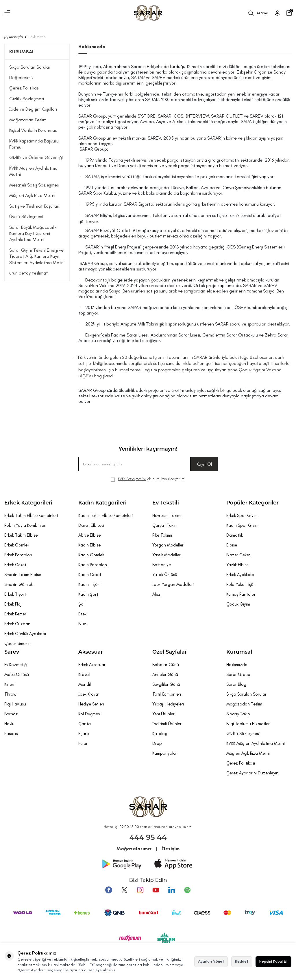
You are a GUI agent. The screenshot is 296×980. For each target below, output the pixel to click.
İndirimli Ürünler (167, 724)
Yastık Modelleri (167, 555)
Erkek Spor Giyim (242, 515)
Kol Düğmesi (89, 714)
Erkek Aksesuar (92, 665)
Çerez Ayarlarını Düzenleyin (252, 773)
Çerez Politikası (24, 88)
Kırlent (10, 684)
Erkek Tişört (15, 594)
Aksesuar (91, 652)
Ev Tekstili (166, 503)
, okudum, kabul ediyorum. (148, 479)
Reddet (242, 961)
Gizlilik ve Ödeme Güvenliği (36, 157)
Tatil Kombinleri (167, 694)
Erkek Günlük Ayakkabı (25, 634)
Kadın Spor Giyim (242, 525)
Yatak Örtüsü (165, 575)
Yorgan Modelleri (168, 545)
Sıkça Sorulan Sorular (30, 67)
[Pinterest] (187, 890)
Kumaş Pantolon (241, 594)
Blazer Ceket (238, 555)
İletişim (171, 849)
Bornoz (11, 714)
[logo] (148, 13)
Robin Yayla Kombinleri (25, 525)
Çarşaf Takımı (165, 525)
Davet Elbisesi (91, 525)
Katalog (160, 734)
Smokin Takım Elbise (23, 575)
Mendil (85, 684)
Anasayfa (14, 37)
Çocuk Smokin (17, 643)
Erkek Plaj (13, 604)
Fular (83, 743)
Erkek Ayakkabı (240, 575)
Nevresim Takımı (167, 515)
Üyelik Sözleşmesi (26, 216)
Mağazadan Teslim (28, 120)
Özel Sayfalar (170, 652)
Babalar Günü (166, 665)
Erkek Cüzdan (17, 624)
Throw (10, 694)
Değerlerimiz (22, 77)
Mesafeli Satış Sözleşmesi (34, 185)
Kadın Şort (88, 594)
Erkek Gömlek (17, 545)
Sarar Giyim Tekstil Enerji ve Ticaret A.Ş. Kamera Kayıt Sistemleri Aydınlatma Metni (37, 256)
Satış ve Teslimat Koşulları (34, 206)
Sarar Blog (236, 684)
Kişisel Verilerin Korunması (33, 130)
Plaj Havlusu (15, 704)
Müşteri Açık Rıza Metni (32, 195)
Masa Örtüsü (17, 674)
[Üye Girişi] (277, 13)
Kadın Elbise (89, 545)
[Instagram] (140, 890)
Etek (82, 614)
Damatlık (235, 535)
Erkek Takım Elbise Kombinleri (31, 515)
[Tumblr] (171, 890)
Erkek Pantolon (18, 555)
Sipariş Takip (238, 714)
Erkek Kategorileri (28, 503)
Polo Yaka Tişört (242, 584)
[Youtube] (156, 890)
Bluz (82, 624)
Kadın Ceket (90, 575)
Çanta (85, 724)
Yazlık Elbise (237, 565)
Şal (81, 604)
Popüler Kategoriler (252, 503)
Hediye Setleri (91, 704)
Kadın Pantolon (93, 565)
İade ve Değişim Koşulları (33, 109)
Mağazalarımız (134, 849)
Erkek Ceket (15, 565)
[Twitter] (125, 890)
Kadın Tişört (90, 584)
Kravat (84, 674)
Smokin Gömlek (18, 584)
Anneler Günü (165, 674)
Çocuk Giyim (238, 604)
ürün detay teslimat (29, 273)
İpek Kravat (89, 694)
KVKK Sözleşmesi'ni (132, 479)
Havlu (9, 724)
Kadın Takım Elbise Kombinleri (106, 515)
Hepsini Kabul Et (273, 961)
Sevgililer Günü (166, 684)
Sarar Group (238, 674)
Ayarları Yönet (211, 961)
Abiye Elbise (89, 535)
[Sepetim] (289, 13)
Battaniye (162, 565)
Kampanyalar (165, 753)
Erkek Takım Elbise (21, 535)
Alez (156, 594)
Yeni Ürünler (163, 714)
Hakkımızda (237, 665)
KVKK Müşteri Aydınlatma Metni (33, 171)
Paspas (11, 734)
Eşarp (84, 734)
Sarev (12, 652)
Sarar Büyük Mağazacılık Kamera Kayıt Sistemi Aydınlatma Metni (33, 233)
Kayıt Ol (204, 464)
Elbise (232, 545)
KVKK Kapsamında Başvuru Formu (34, 144)
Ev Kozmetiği (16, 665)
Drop (157, 743)
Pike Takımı (162, 535)
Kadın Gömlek (91, 555)
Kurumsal (239, 652)
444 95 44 (148, 837)
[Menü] (7, 13)
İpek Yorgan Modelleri (173, 584)
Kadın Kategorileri (102, 503)
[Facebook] (109, 890)
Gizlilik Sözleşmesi (27, 99)
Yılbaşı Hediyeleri (168, 704)
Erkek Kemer (15, 614)
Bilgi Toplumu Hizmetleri (248, 724)
